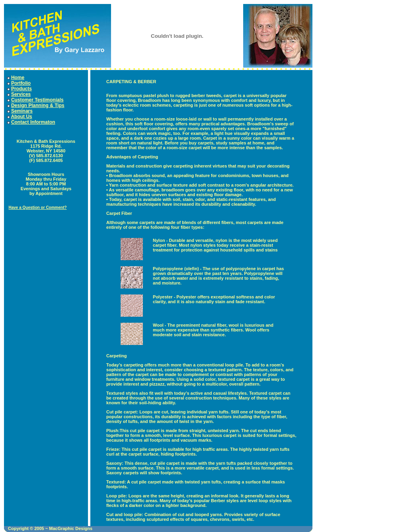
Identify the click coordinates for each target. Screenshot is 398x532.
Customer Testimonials (37, 100)
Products (21, 89)
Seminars (22, 111)
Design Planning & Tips (38, 105)
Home (18, 78)
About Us (21, 117)
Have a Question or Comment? (37, 208)
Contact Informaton (33, 122)
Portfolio (21, 83)
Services (21, 94)
